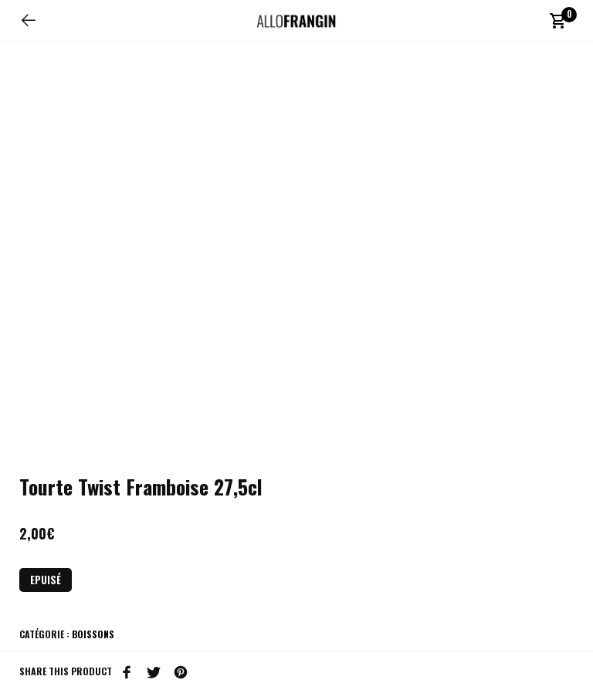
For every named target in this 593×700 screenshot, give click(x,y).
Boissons (93, 634)
